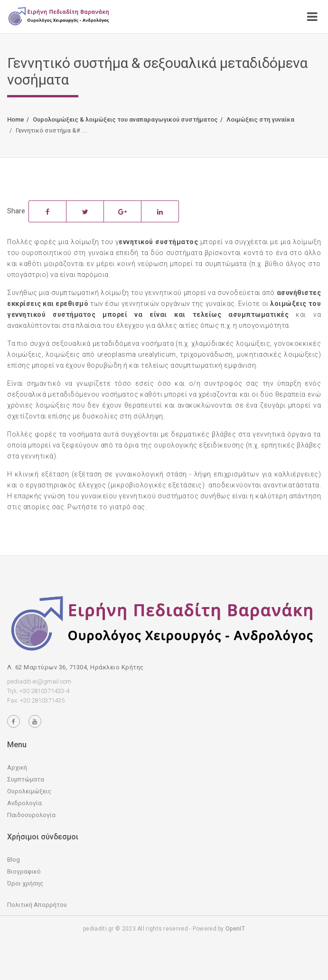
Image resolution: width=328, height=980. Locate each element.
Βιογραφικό (24, 871)
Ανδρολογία (24, 803)
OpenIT (235, 929)
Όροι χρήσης (25, 883)
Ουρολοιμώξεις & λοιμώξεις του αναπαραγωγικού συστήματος (125, 119)
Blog (14, 860)
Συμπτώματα (26, 779)
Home (16, 119)
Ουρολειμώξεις (29, 791)
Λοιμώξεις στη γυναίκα (260, 119)
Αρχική (17, 767)
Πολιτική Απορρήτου (37, 905)
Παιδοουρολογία (31, 815)
